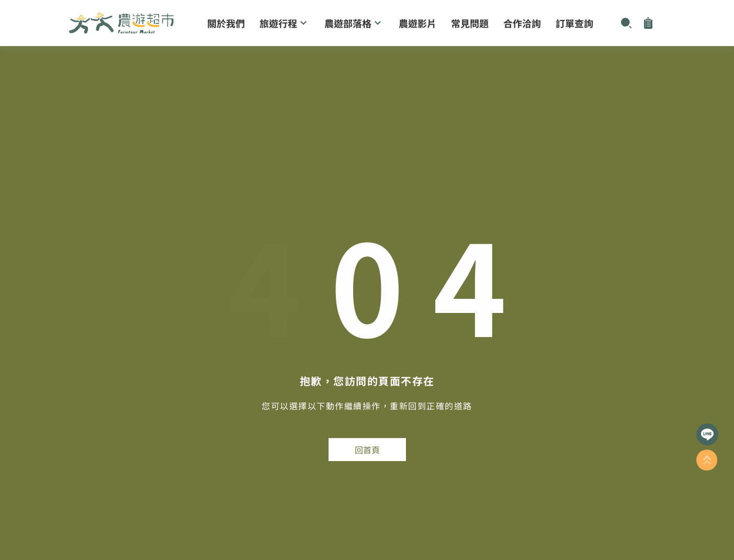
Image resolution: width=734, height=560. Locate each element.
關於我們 (226, 23)
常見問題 (470, 23)
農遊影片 (417, 23)
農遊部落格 (354, 23)
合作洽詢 (522, 23)
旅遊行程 (285, 23)
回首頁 (367, 450)
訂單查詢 (574, 23)
